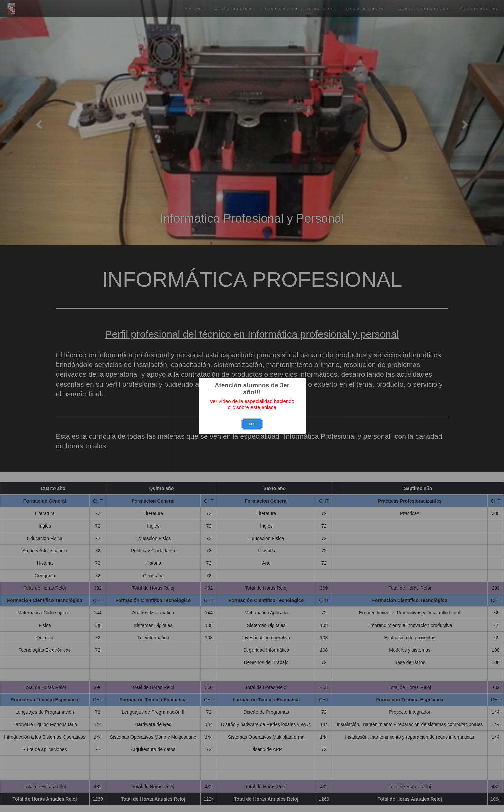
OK (252, 424)
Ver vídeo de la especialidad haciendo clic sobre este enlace (252, 404)
